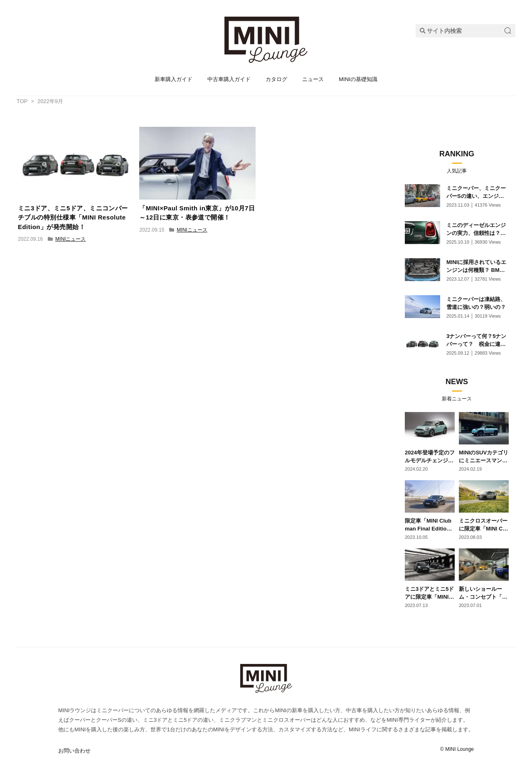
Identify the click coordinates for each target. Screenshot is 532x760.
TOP (22, 101)
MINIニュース (70, 239)
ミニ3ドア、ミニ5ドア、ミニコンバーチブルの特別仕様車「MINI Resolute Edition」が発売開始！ (73, 217)
